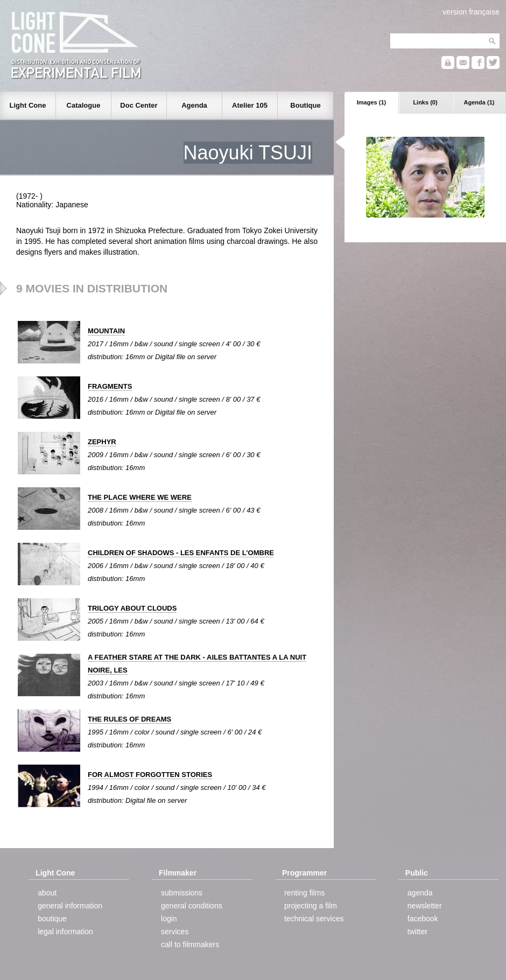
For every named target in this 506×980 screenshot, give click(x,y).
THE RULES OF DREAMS (129, 719)
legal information (65, 932)
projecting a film (311, 906)
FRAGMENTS (110, 386)
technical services (314, 919)
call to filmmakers (190, 944)
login (169, 919)
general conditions (192, 906)
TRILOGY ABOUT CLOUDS (132, 608)
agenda (420, 893)
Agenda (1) (479, 102)
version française (471, 12)
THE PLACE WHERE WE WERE (140, 497)
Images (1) (371, 102)
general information (70, 906)
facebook (423, 919)
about (47, 893)
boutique (52, 919)
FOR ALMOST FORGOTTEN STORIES (150, 775)
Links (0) (425, 102)
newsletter (425, 906)
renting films (304, 893)
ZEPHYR (102, 442)
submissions (182, 893)
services (175, 932)
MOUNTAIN (106, 331)
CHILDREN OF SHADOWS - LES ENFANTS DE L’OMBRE (181, 553)
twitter (417, 932)
